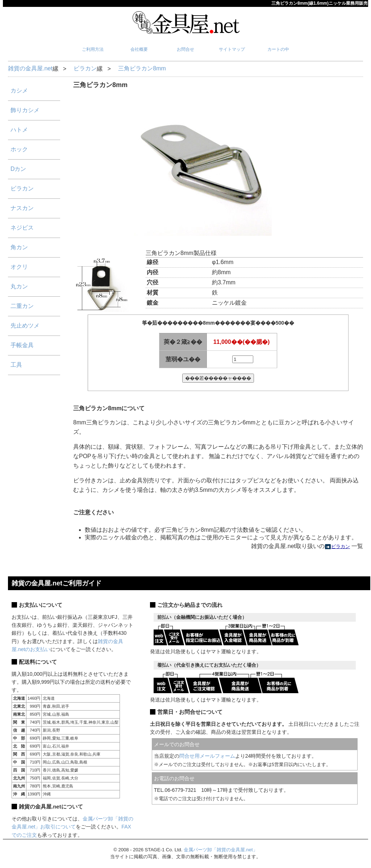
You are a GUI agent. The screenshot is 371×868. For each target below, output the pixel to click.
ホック (19, 149)
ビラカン (85, 68)
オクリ (19, 267)
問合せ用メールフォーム (207, 756)
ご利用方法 (93, 49)
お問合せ (185, 49)
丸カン (19, 286)
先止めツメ (25, 326)
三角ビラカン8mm (142, 68)
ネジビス (22, 228)
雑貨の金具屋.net (30, 68)
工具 (16, 365)
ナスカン (22, 208)
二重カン (22, 306)
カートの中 (278, 49)
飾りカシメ (25, 110)
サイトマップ (232, 49)
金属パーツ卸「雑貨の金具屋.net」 (221, 850)
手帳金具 (22, 345)
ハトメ (19, 130)
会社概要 (139, 49)
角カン (19, 247)
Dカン (18, 169)
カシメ (19, 90)
